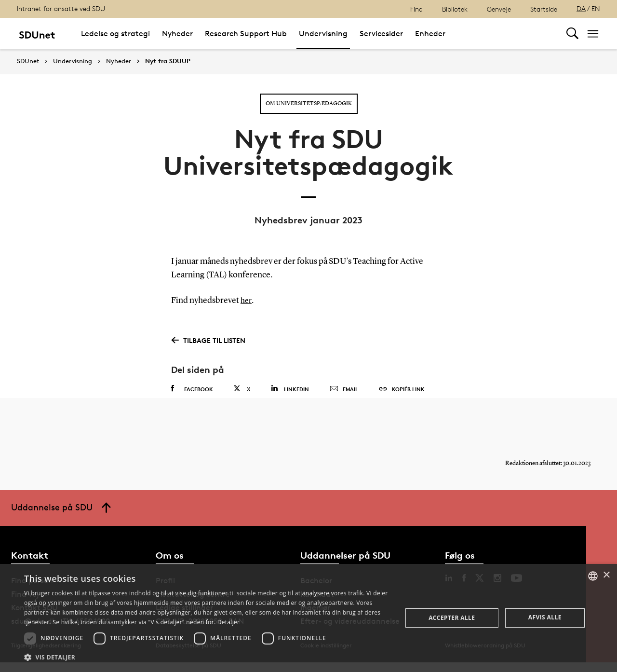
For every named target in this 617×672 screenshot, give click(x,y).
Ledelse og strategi (115, 34)
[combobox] (593, 576)
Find (416, 9)
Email (344, 389)
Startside (544, 9)
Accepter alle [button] (452, 618)
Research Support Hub (246, 34)
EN (596, 8)
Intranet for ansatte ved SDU (61, 8)
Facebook (192, 389)
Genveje (499, 9)
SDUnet (28, 61)
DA (581, 8)
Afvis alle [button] (545, 617)
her (247, 301)
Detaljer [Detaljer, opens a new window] (229, 622)
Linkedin (290, 389)
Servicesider (381, 34)
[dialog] (308, 618)
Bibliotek (455, 9)
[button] (208, 658)
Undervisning (323, 34)
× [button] (606, 575)
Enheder (430, 34)
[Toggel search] (572, 34)
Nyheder (177, 34)
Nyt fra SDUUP (168, 61)
